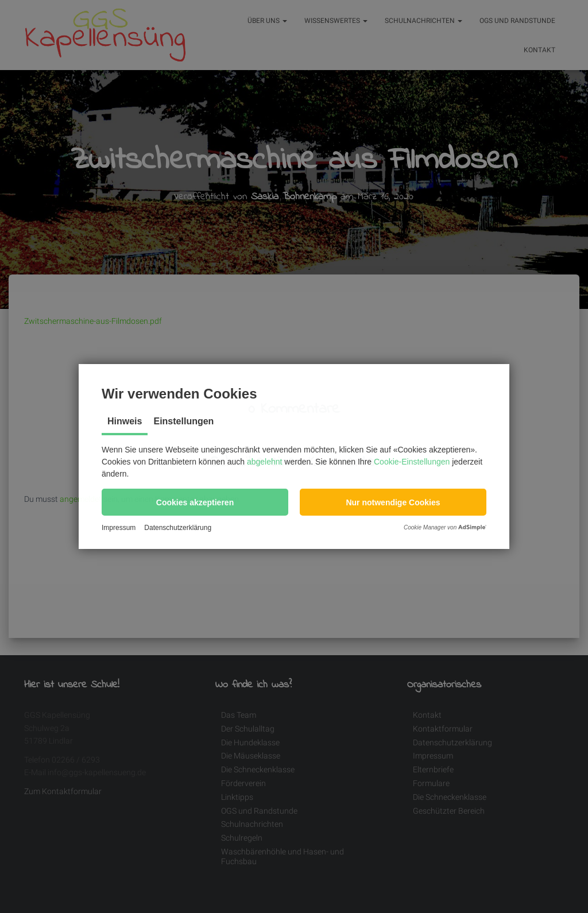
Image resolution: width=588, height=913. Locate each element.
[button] (195, 502)
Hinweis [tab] (125, 421)
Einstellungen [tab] (183, 421)
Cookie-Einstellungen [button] (412, 462)
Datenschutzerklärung (178, 528)
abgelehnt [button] (265, 462)
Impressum (119, 528)
